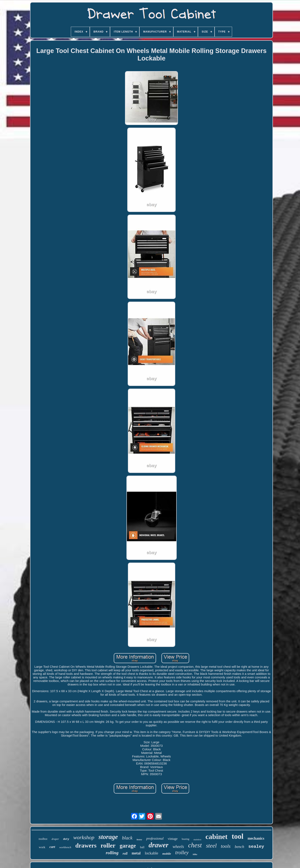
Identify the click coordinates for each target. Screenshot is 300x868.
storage (108, 837)
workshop (84, 837)
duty (66, 839)
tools (226, 846)
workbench (65, 847)
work (42, 847)
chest (195, 845)
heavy (139, 839)
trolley (182, 852)
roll (125, 854)
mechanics (256, 838)
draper (55, 839)
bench (239, 847)
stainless (197, 839)
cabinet (216, 837)
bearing (185, 839)
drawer (158, 845)
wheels (178, 847)
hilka (195, 854)
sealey (256, 847)
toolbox (43, 839)
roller (108, 845)
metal (136, 853)
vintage (173, 839)
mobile (167, 854)
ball (142, 847)
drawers (86, 845)
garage (128, 846)
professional (155, 838)
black (127, 838)
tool (237, 836)
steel (211, 846)
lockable (151, 853)
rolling (112, 853)
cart (52, 847)
